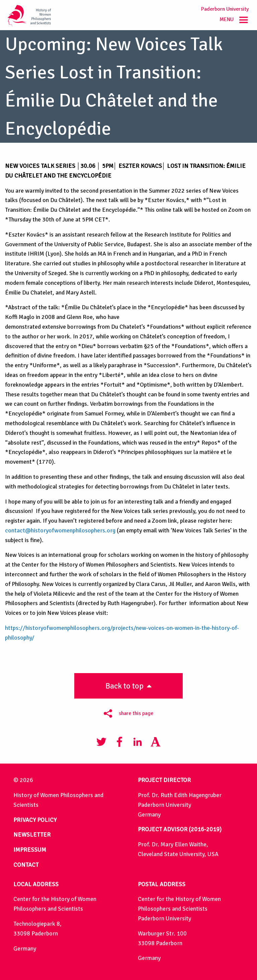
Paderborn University (225, 9)
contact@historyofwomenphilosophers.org (60, 530)
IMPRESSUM (30, 850)
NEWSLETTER (32, 835)
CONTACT (26, 865)
